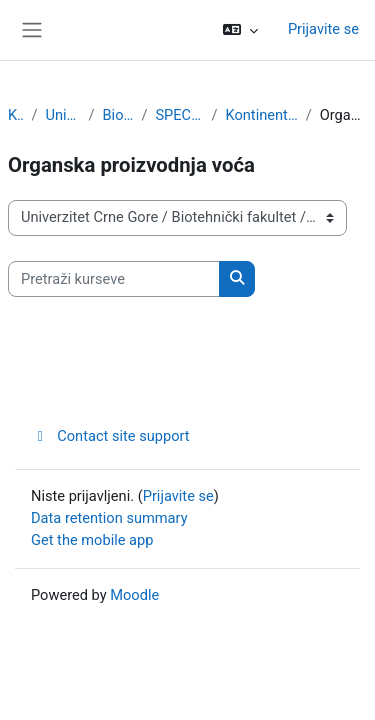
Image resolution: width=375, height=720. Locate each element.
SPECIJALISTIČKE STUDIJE (179, 115)
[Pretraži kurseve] (114, 279)
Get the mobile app (92, 540)
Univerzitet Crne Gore (63, 115)
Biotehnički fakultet (117, 115)
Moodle (134, 595)
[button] (240, 30)
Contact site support (110, 436)
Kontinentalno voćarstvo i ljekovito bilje (262, 115)
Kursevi (15, 115)
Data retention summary (109, 518)
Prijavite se (323, 29)
